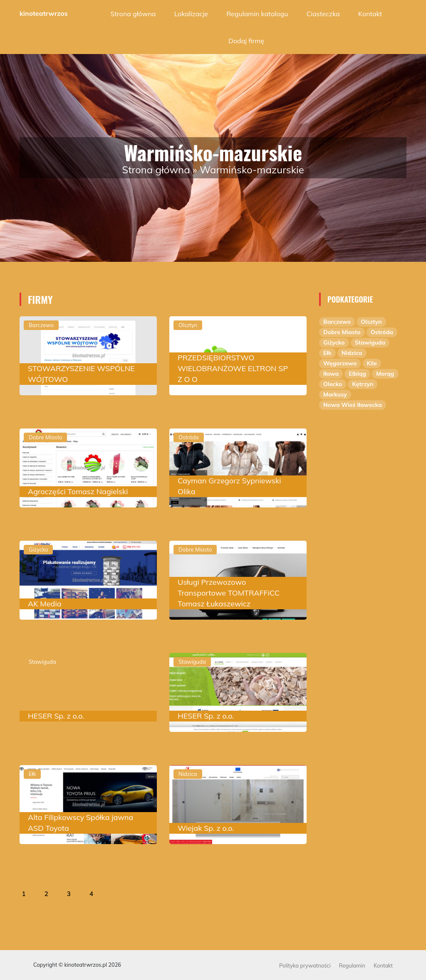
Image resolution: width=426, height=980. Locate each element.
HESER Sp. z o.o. (56, 716)
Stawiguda (370, 342)
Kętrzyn (363, 384)
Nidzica (352, 353)
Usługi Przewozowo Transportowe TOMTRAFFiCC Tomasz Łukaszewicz (229, 593)
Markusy (335, 394)
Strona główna (133, 14)
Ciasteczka (323, 14)
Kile (372, 363)
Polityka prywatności (305, 965)
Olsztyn (371, 322)
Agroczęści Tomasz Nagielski (78, 491)
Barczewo (337, 322)
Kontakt (370, 14)
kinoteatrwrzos (44, 13)
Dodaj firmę (246, 41)
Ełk (327, 353)
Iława (331, 374)
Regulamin (352, 965)
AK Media (45, 604)
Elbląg (357, 374)
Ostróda (382, 332)
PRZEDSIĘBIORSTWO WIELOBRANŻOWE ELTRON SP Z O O (233, 368)
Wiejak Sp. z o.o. (206, 828)
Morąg (385, 374)
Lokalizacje (191, 14)
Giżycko (334, 342)
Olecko (333, 384)
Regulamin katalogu (257, 14)
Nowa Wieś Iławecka (353, 405)
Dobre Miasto (342, 332)
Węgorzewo (340, 363)
